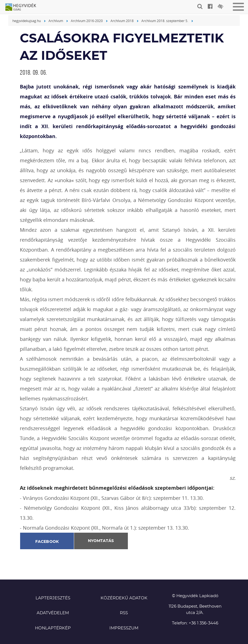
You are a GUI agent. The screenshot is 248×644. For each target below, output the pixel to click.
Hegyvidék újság (23, 7)
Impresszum (124, 628)
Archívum (56, 21)
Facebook (47, 542)
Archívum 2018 (122, 21)
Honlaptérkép (53, 628)
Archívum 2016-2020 (87, 21)
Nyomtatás (101, 541)
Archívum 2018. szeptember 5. (165, 21)
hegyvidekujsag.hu (27, 21)
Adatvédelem (53, 613)
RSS (124, 613)
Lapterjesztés (53, 598)
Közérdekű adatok (124, 598)
